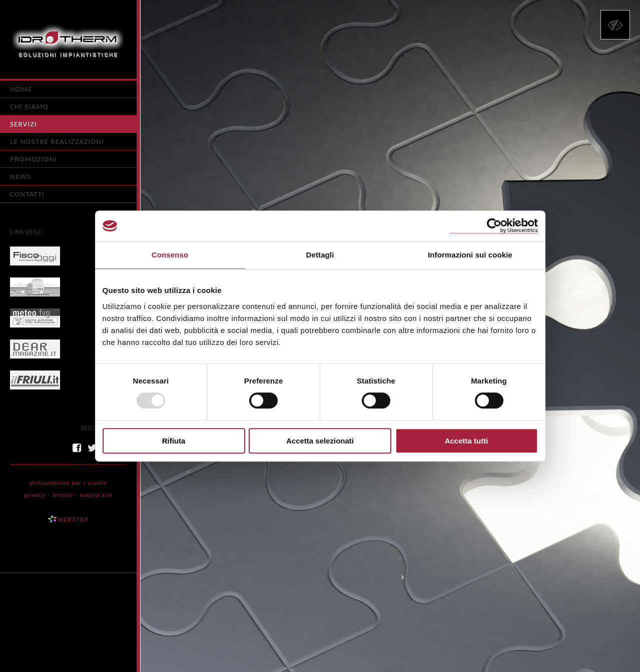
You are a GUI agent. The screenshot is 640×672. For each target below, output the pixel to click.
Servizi (24, 124)
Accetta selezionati (320, 441)
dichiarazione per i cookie (68, 483)
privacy (35, 495)
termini (63, 495)
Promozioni (34, 159)
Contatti (27, 194)
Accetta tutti (467, 441)
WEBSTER (68, 519)
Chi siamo (29, 106)
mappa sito (96, 495)
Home (21, 89)
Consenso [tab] (170, 255)
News (21, 176)
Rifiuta (174, 441)
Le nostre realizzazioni (57, 141)
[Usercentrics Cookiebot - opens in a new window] (494, 226)
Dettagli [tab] (320, 255)
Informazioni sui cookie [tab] (470, 255)
